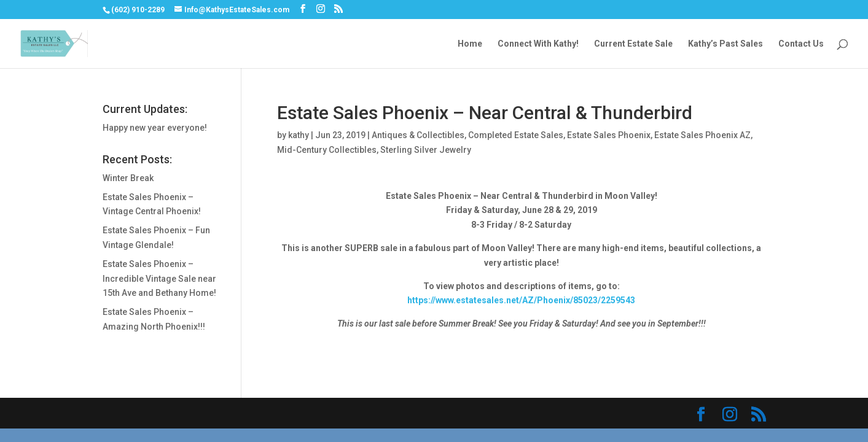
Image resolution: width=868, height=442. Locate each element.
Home (470, 44)
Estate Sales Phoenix (609, 135)
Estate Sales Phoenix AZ (702, 135)
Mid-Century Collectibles (327, 150)
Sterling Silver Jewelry (426, 150)
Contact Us (801, 44)
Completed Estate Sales (516, 135)
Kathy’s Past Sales (725, 44)
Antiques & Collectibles (418, 135)
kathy (299, 135)
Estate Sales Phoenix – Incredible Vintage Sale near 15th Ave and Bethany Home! (159, 279)
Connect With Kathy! (538, 44)
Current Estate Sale (633, 44)
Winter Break (128, 178)
